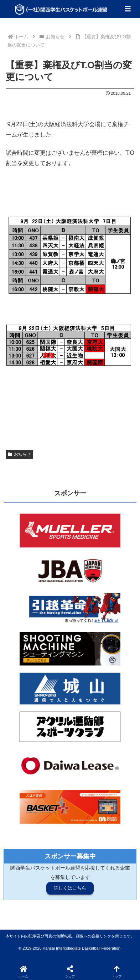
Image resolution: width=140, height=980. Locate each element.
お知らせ (19, 454)
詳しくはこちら (70, 888)
